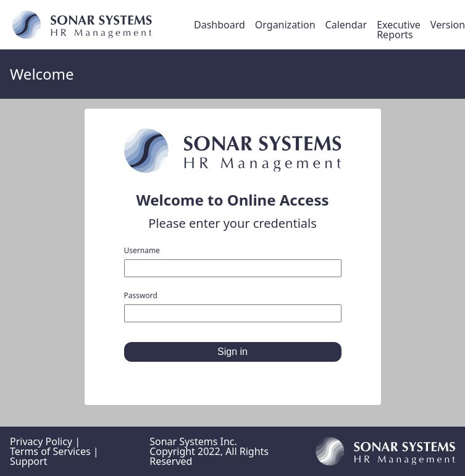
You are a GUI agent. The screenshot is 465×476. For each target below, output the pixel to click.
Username (233, 262)
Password (233, 307)
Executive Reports (399, 30)
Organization (285, 25)
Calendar (346, 25)
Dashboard (220, 25)
